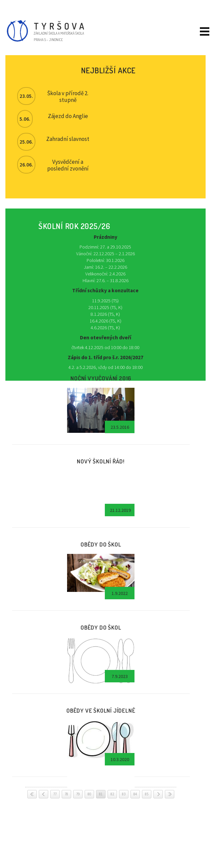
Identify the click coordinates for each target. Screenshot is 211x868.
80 (89, 794)
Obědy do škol (101, 544)
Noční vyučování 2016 (101, 378)
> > (170, 794)
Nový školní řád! (101, 461)
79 (78, 794)
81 (101, 794)
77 (55, 794)
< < (32, 794)
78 (66, 794)
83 (124, 794)
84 (135, 794)
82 (112, 794)
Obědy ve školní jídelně (101, 710)
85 (147, 794)
